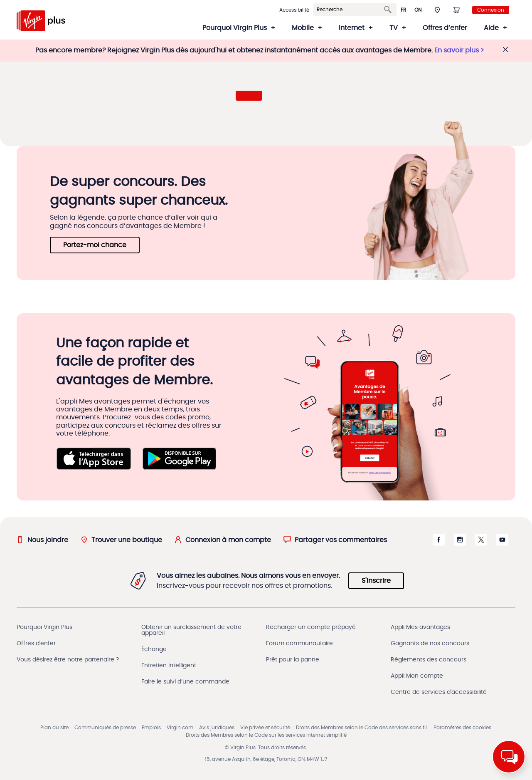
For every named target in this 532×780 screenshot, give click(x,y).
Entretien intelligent (169, 666)
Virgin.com (180, 728)
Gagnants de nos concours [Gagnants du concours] (430, 644)
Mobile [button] (303, 28)
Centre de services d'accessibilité (439, 692)
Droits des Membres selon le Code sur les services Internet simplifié (266, 735)
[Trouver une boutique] (121, 540)
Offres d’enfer (445, 28)
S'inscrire (376, 581)
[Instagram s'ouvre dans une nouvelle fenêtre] (460, 544)
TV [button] (394, 28)
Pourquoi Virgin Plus (44, 627)
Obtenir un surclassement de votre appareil (191, 630)
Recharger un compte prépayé (311, 627)
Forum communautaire (299, 644)
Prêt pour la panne (293, 660)
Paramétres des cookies (462, 728)
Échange (154, 649)
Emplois (151, 728)
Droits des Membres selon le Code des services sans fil (361, 728)
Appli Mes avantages (420, 627)
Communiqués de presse (105, 728)
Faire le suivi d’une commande (185, 682)
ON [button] (418, 10)
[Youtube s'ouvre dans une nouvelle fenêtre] (502, 544)
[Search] (350, 10)
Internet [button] (352, 28)
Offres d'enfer (36, 644)
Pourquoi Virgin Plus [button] (235, 28)
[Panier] (456, 10)
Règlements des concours (429, 660)
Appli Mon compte (417, 676)
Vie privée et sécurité (265, 728)
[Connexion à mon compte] (223, 540)
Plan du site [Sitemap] (54, 728)
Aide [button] (491, 28)
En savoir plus (457, 50)
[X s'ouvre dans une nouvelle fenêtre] (481, 544)
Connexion (491, 10)
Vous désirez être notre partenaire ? (68, 660)
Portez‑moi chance (95, 245)
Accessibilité (294, 10)
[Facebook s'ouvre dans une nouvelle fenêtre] (439, 544)
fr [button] (403, 10)
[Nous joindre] (42, 540)
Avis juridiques (217, 728)
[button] (437, 10)
